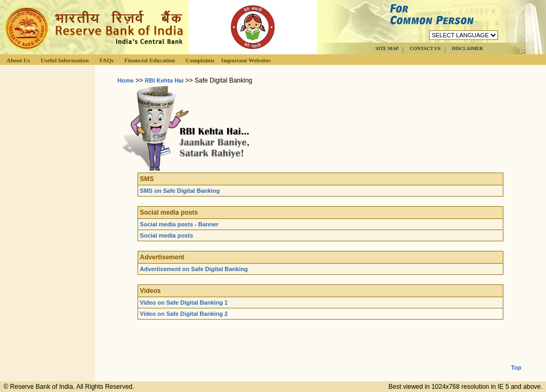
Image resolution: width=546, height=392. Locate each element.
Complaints (200, 60)
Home (126, 80)
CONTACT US (425, 48)
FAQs (106, 60)
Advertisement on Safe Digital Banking (194, 269)
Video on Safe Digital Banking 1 (184, 303)
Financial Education (150, 60)
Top (516, 359)
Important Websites (246, 60)
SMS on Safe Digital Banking (180, 191)
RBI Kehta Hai (164, 80)
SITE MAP (387, 48)
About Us (18, 60)
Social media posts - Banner (179, 224)
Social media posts (166, 235)
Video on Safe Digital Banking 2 (184, 314)
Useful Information (65, 60)
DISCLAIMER (467, 48)
